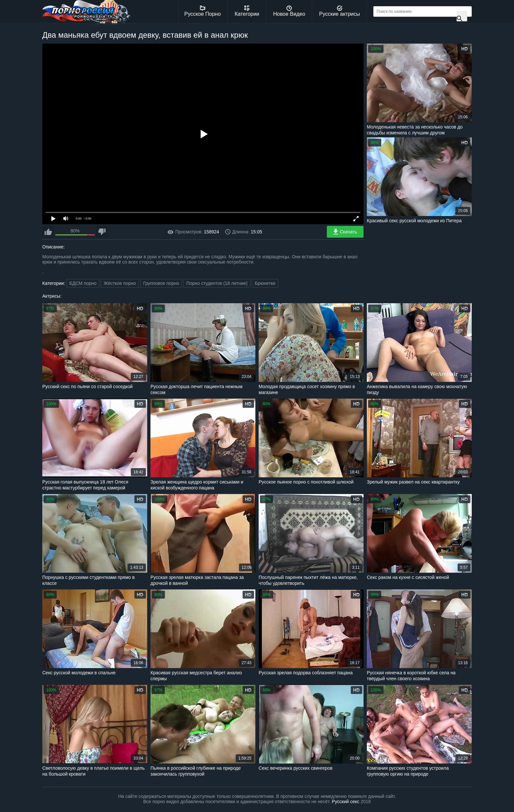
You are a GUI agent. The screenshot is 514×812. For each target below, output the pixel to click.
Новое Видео (289, 11)
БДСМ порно (83, 283)
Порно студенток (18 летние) (217, 283)
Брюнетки (265, 283)
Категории (247, 11)
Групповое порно (161, 283)
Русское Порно (202, 11)
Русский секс (346, 802)
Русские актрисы (339, 11)
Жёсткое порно (120, 283)
